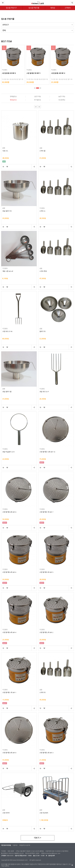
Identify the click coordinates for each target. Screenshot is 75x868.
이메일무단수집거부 (25, 845)
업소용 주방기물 (34, 8)
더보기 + (38, 838)
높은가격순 (62, 97)
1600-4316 (10, 856)
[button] (35, 88)
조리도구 (37, 24)
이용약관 (15, 845)
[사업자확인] (65, 851)
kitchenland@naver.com (53, 853)
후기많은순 (38, 100)
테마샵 (53, 8)
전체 (37, 30)
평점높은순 (13, 100)
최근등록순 (62, 100)
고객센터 (68, 8)
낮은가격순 (38, 97)
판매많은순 (13, 97)
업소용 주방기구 (11, 8)
